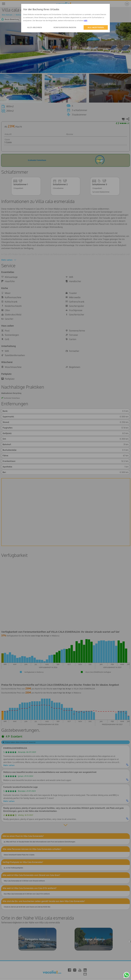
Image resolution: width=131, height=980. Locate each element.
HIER (86, 20)
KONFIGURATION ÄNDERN (65, 27)
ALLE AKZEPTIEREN (96, 27)
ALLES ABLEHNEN (35, 27)
